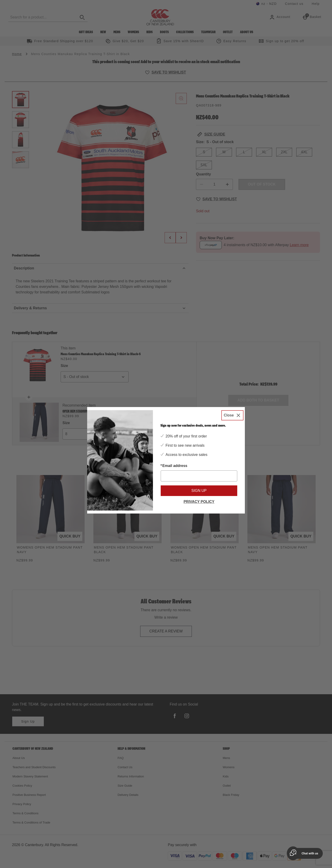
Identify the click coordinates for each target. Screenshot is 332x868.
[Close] (232, 415)
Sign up (199, 491)
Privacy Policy (199, 502)
